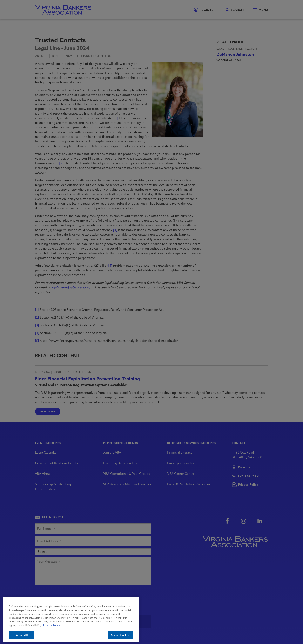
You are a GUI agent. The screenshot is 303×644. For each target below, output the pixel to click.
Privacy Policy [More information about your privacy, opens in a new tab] (52, 625)
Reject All (21, 635)
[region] (71, 619)
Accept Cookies (121, 635)
